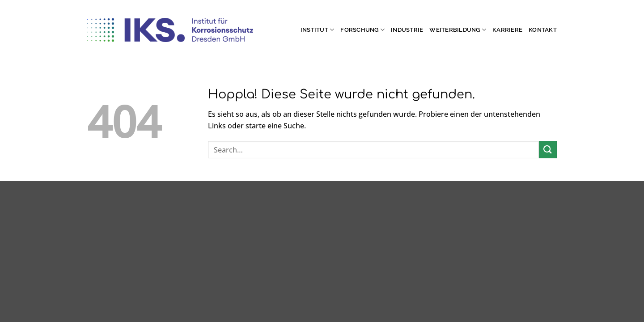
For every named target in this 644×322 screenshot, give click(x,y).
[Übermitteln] (548, 150)
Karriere (507, 30)
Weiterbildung (458, 30)
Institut (318, 30)
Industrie (407, 30)
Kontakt (543, 30)
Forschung (362, 30)
